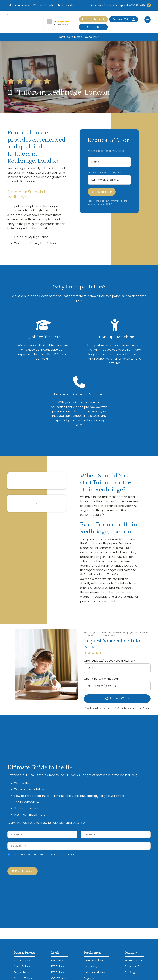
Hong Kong (90, 967)
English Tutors (22, 973)
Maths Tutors (22, 967)
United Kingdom (93, 961)
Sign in (93, 27)
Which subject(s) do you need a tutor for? (107, 153)
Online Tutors (22, 961)
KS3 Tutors (58, 973)
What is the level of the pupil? (106, 173)
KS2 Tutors (58, 967)
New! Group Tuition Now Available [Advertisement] (79, 37)
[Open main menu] (147, 20)
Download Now (25, 872)
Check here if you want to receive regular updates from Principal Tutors (44, 855)
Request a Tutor (93, 19)
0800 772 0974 (136, 5)
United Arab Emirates (96, 973)
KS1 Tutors (57, 961)
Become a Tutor (124, 19)
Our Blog (130, 973)
